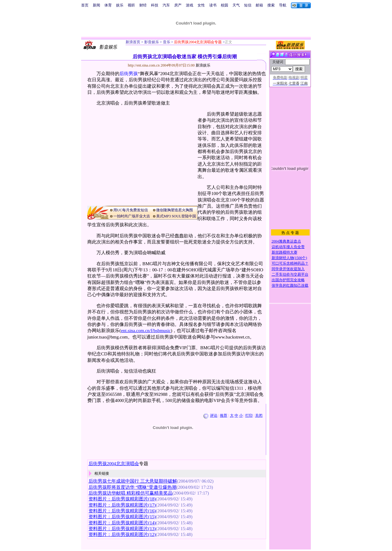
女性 (201, 5)
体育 (108, 5)
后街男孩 (129, 74)
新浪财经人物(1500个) (289, 258)
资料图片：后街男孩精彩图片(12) (122, 534)
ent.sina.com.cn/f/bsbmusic (146, 331)
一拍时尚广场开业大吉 (132, 216)
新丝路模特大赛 (285, 252)
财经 (143, 5)
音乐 (166, 42)
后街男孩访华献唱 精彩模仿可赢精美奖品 (130, 493)
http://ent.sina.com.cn (144, 65)
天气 (236, 5)
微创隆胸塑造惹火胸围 (175, 210)
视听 (131, 5)
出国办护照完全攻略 (288, 280)
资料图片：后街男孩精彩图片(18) (122, 499)
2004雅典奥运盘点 (286, 241)
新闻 (96, 5)
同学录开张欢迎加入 (288, 269)
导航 (283, 5)
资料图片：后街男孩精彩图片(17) (122, 505)
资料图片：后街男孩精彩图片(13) (122, 529)
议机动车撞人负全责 (288, 247)
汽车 (166, 5)
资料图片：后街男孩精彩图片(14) (122, 523)
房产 (178, 5)
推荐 (224, 415)
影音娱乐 (152, 42)
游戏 (190, 5)
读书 (213, 5)
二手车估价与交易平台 (290, 274)
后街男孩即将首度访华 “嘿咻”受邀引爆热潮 (132, 487)
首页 (85, 5)
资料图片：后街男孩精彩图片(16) (122, 511)
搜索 (271, 5)
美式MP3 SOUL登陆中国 (176, 216)
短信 (248, 5)
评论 (214, 415)
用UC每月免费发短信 (131, 210)
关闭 (259, 415)
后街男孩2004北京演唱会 (114, 464)
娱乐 (120, 5)
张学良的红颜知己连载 (290, 285)
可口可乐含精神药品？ (290, 263)
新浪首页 (133, 42)
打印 (249, 415)
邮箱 (259, 5)
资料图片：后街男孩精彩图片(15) (122, 517)
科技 (155, 5)
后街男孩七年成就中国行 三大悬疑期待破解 (133, 481)
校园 (224, 5)
